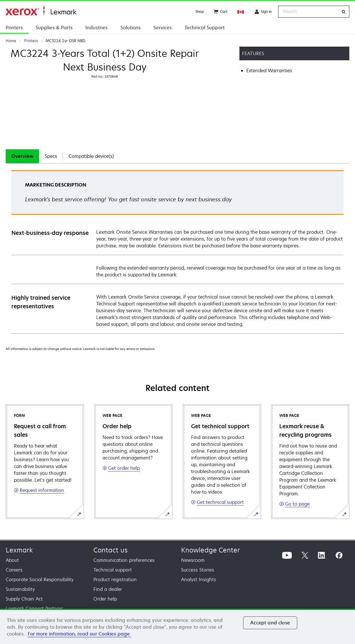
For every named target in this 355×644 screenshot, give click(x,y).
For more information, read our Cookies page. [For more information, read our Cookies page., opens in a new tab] (79, 634)
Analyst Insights (199, 579)
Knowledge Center (211, 550)
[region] (177, 626)
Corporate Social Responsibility (40, 579)
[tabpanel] (177, 251)
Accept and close (270, 623)
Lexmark (19, 550)
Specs (51, 156)
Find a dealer (108, 589)
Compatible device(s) (91, 156)
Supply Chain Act (24, 599)
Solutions (131, 28)
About (12, 560)
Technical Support (205, 28)
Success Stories (198, 570)
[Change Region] (241, 12)
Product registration (115, 579)
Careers (14, 570)
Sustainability (20, 589)
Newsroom (193, 560)
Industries (97, 28)
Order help (105, 599)
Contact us (110, 550)
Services (163, 28)
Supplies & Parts (54, 28)
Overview (22, 156)
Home (41, 11)
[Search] (344, 12)
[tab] (22, 156)
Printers (14, 28)
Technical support (113, 570)
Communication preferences (124, 560)
